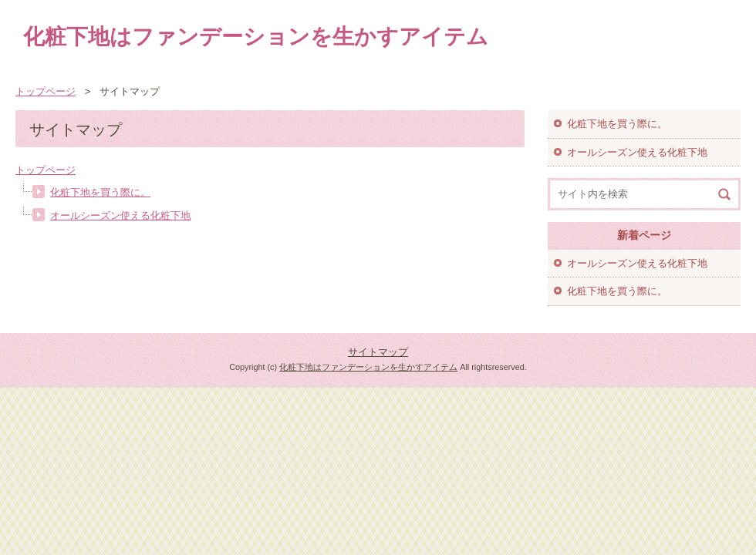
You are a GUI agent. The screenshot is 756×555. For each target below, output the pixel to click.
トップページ (46, 170)
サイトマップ (378, 352)
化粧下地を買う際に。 (100, 192)
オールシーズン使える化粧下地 (120, 215)
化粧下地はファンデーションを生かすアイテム (256, 37)
